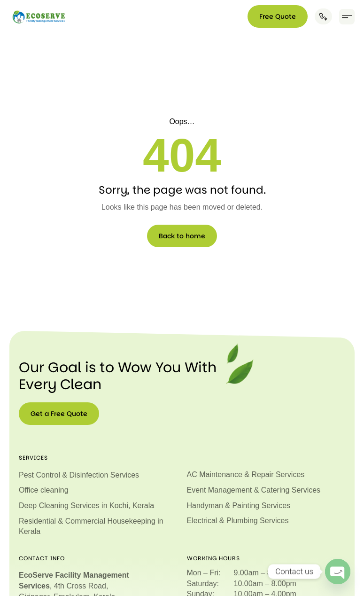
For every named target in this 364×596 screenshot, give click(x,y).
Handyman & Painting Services (239, 505)
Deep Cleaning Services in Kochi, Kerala (86, 505)
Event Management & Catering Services (254, 490)
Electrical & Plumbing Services (238, 520)
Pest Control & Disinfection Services (79, 475)
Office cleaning (44, 490)
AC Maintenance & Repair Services (246, 474)
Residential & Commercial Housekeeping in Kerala (91, 526)
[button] (347, 17)
